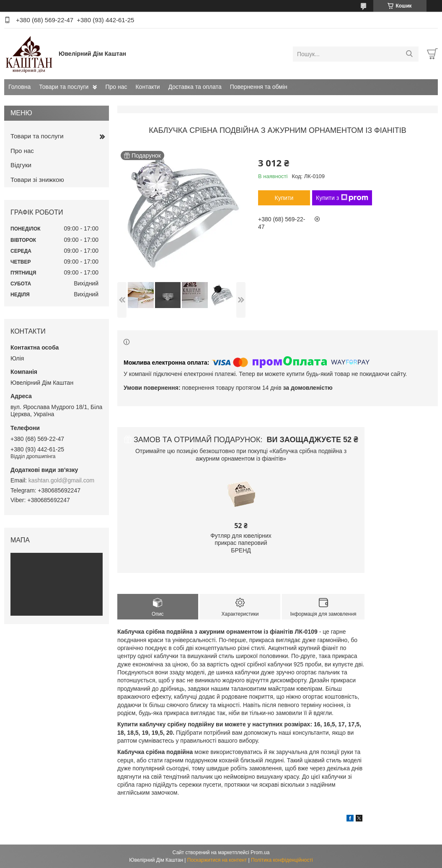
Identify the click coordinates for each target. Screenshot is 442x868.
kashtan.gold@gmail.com (61, 480)
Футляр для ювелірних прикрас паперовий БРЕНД (241, 543)
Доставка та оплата (195, 87)
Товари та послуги (64, 87)
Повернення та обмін (259, 87)
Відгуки (21, 165)
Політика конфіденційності (282, 860)
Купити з (342, 198)
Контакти (147, 87)
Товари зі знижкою (37, 180)
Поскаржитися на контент (217, 860)
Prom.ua (260, 852)
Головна (19, 87)
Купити (284, 198)
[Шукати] (409, 54)
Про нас (116, 87)
